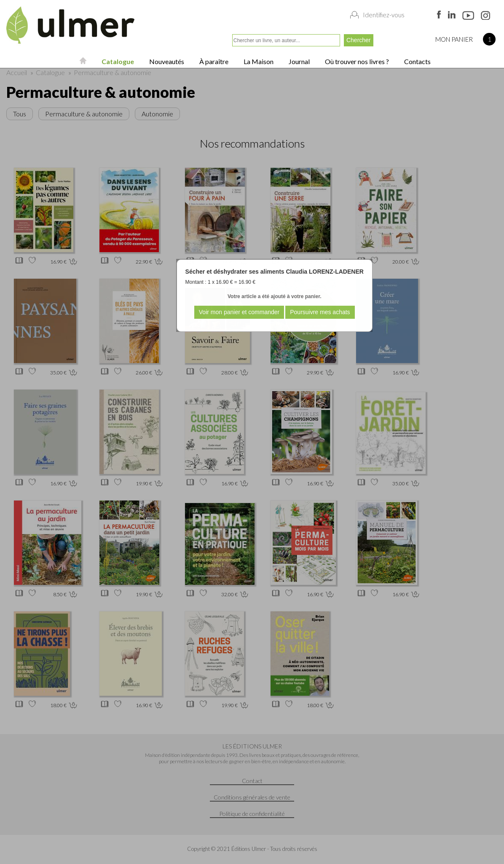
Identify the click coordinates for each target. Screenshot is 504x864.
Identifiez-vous (384, 15)
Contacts (417, 61)
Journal (299, 61)
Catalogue (117, 61)
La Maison (258, 61)
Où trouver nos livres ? (356, 61)
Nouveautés (166, 61)
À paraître (213, 61)
